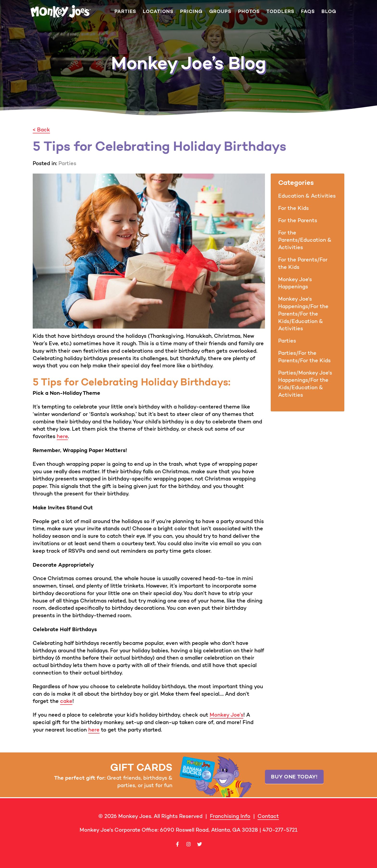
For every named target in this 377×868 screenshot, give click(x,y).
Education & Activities (307, 196)
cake (66, 701)
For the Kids (293, 208)
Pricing (191, 11)
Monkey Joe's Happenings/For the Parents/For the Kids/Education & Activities (303, 314)
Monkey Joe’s (226, 715)
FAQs (308, 11)
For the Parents (298, 220)
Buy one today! (294, 777)
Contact (268, 816)
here (62, 436)
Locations (158, 11)
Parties (125, 11)
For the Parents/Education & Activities (305, 240)
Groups (220, 11)
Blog (329, 11)
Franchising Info (230, 816)
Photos (249, 11)
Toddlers (280, 11)
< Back (41, 130)
